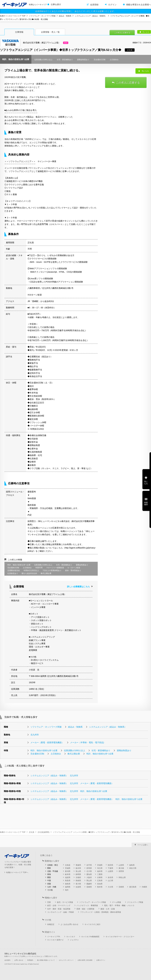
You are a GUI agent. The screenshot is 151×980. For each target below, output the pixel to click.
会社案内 (7, 960)
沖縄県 (144, 887)
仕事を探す (56, 4)
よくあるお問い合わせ (69, 924)
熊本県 (100, 887)
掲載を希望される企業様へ (139, 5)
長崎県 (89, 887)
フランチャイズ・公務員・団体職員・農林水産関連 (101, 912)
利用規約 (30, 960)
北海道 (68, 865)
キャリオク (71, 937)
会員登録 (94, 5)
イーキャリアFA (54, 937)
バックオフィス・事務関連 (87, 906)
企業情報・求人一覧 (50, 32)
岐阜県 (68, 874)
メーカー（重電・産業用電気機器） (47, 742)
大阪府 (89, 877)
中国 (49, 881)
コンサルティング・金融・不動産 (61, 912)
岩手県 (89, 865)
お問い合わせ (19, 960)
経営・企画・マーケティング (59, 906)
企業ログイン (101, 960)
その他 (50, 890)
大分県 (110, 887)
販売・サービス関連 (65, 902)
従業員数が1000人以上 (75, 750)
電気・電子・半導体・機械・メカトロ (119, 906)
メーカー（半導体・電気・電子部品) (87, 742)
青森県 (78, 865)
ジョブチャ (74, 940)
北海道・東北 (53, 865)
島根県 (78, 881)
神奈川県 (133, 868)
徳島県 (68, 884)
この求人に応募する (122, 33)
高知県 (100, 884)
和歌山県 (122, 877)
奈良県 (110, 877)
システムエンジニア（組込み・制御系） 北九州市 (54, 776)
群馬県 (89, 868)
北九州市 (35, 735)
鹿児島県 (133, 887)
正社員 (32, 832)
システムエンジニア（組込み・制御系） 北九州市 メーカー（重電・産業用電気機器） (72, 783)
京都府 (78, 877)
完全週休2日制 (37, 754)
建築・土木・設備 (108, 909)
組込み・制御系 (65, 16)
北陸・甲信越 (53, 871)
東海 (49, 874)
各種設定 (51, 924)
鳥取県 (68, 881)
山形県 (121, 865)
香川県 (78, 884)
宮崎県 (121, 887)
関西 (49, 877)
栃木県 (78, 868)
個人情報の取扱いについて (46, 960)
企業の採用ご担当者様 (85, 960)
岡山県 (89, 881)
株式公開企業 (74, 754)
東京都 (121, 868)
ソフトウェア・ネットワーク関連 (42, 16)
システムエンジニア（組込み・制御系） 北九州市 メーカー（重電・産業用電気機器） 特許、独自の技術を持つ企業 (86, 799)
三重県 (100, 874)
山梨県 (110, 871)
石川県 (89, 871)
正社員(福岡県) (44, 832)
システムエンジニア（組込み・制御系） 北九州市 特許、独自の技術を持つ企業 (69, 791)
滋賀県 (68, 877)
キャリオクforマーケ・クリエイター (120, 937)
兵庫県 (100, 877)
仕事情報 (19, 32)
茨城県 (68, 868)
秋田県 (110, 865)
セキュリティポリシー (66, 960)
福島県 (132, 865)
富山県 (78, 871)
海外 (67, 890)
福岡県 (68, 887)
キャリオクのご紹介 (93, 924)
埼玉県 (100, 868)
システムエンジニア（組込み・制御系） (91, 16)
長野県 (121, 871)
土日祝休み (56, 754)
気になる (146, 32)
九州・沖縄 (52, 887)
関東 (49, 868)
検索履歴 (146, 503)
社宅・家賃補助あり (101, 750)
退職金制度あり (124, 750)
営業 (49, 902)
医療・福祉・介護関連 (85, 909)
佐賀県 (78, 887)
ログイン (112, 5)
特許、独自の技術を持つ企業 (44, 750)
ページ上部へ (143, 845)
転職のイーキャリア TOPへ (17, 872)
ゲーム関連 (117, 902)
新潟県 (68, 871)
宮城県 (100, 865)
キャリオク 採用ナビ (55, 940)
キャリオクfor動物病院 (90, 937)
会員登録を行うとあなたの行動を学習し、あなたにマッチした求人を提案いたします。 (75, 11)
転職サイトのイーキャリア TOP (13, 16)
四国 (49, 884)
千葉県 (110, 868)
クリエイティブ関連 (135, 902)
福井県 (100, 871)
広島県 (100, 881)
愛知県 (89, 874)
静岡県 (78, 874)
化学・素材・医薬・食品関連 (59, 909)
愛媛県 (89, 884)
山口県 (110, 881)
